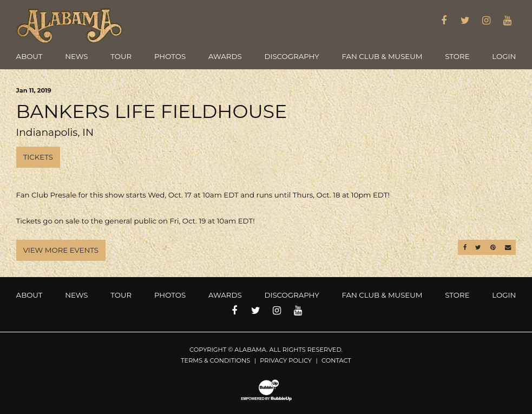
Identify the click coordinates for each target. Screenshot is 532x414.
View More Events (61, 250)
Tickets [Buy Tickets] (38, 157)
